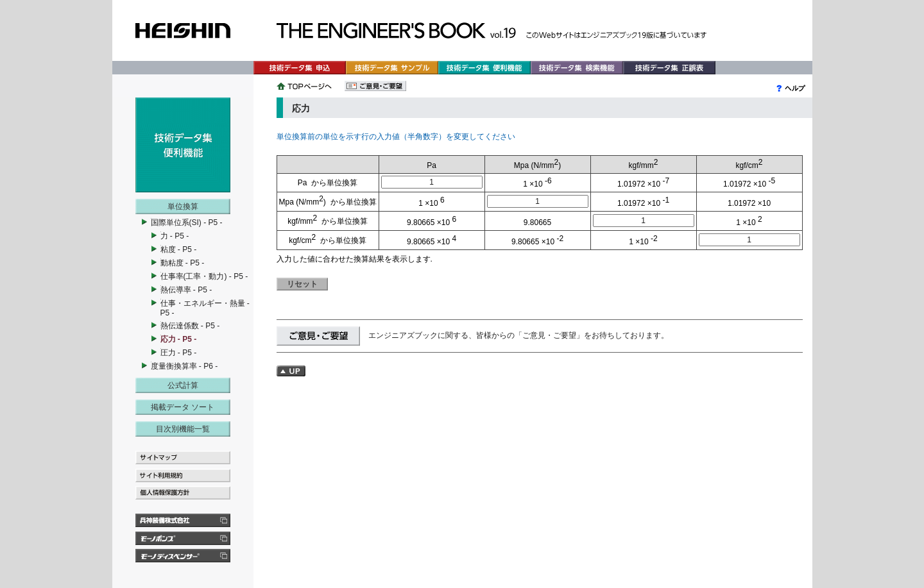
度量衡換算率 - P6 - (184, 366)
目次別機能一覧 (183, 429)
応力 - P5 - (179, 339)
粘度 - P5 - (179, 249)
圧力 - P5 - (179, 353)
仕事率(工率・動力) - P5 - (204, 276)
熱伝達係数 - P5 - (190, 326)
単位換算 (183, 206)
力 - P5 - (175, 236)
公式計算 (183, 385)
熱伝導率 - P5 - (186, 290)
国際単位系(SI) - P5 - (187, 223)
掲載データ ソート (183, 407)
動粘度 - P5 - (183, 263)
